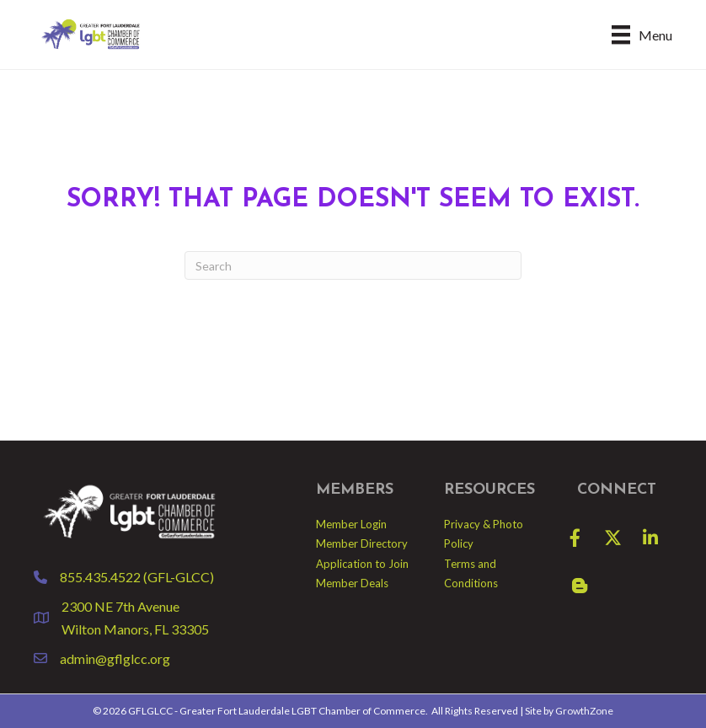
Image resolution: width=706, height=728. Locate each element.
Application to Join (362, 564)
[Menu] (642, 34)
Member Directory (362, 543)
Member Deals (352, 583)
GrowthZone (584, 711)
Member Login (351, 524)
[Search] (353, 265)
